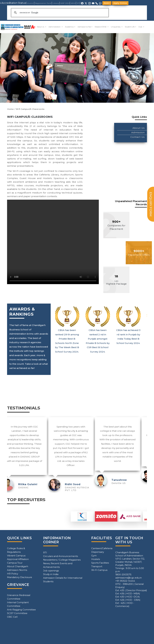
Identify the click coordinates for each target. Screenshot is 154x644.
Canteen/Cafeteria (102, 548)
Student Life (130, 27)
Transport (97, 566)
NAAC (107, 3)
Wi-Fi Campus (99, 570)
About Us (41, 27)
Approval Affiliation (18, 559)
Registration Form (43, 3)
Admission (138, 132)
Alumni (31, 3)
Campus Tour (15, 563)
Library (56, 3)
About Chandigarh (18, 566)
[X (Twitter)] (86, 3)
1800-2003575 (123, 575)
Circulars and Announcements (61, 556)
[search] (59, 13)
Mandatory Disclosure (20, 577)
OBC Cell (12, 617)
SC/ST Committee (17, 613)
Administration (55, 27)
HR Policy (13, 574)
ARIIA (73, 3)
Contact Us (138, 137)
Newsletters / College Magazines (62, 560)
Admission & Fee (84, 27)
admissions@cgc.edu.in (129, 578)
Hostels (96, 559)
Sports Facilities (100, 563)
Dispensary (98, 552)
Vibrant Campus (16, 556)
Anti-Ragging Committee (21, 610)
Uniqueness (116, 27)
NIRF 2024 (65, 3)
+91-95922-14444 (125, 581)
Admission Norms (17, 570)
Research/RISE (101, 27)
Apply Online (120, 3)
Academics (69, 27)
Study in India (51, 574)
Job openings (51, 571)
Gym (94, 556)
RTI (78, 3)
